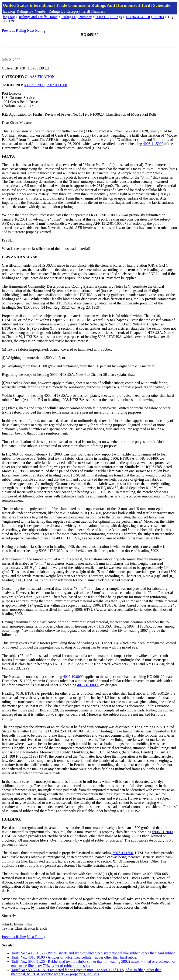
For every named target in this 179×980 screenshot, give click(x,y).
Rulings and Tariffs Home (38, 17)
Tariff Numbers (93, 11)
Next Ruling (36, 30)
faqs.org (9, 11)
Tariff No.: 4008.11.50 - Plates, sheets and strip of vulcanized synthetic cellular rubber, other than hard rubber (93, 953)
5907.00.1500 (57, 85)
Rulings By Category (64, 11)
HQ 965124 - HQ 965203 (145, 17)
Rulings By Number (32, 11)
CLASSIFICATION (40, 77)
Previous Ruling (14, 30)
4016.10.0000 (73, 677)
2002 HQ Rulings (109, 17)
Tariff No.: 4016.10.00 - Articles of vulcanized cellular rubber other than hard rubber (74, 957)
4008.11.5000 (153, 144)
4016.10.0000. (88, 685)
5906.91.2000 (34, 85)
